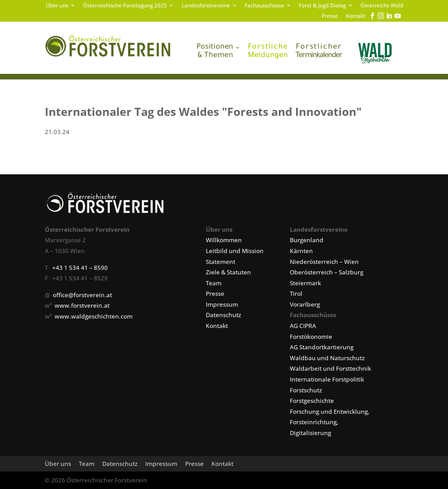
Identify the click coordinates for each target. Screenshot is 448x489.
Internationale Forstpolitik (327, 379)
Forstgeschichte (312, 401)
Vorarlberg (305, 304)
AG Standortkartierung (322, 347)
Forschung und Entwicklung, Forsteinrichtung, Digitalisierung (330, 422)
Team (214, 283)
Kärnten (301, 251)
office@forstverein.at (82, 295)
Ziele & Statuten (228, 272)
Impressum (222, 304)
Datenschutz (223, 315)
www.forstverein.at (82, 305)
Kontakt (356, 16)
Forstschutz (306, 390)
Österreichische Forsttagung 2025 (125, 6)
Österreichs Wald (382, 6)
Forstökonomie (311, 337)
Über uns (57, 6)
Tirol (296, 294)
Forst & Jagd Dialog (322, 6)
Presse (330, 16)
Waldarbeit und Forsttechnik (330, 368)
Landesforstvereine (206, 6)
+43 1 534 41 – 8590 (80, 268)
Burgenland (307, 240)
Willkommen (224, 240)
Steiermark (305, 283)
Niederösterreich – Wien (324, 262)
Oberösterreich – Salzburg (327, 272)
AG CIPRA (303, 326)
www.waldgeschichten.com (94, 316)
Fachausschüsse (264, 6)
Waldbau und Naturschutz (327, 358)
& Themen (215, 52)
